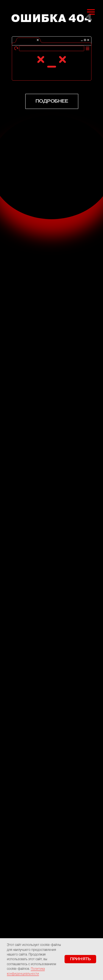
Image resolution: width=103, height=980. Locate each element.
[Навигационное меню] (91, 12)
